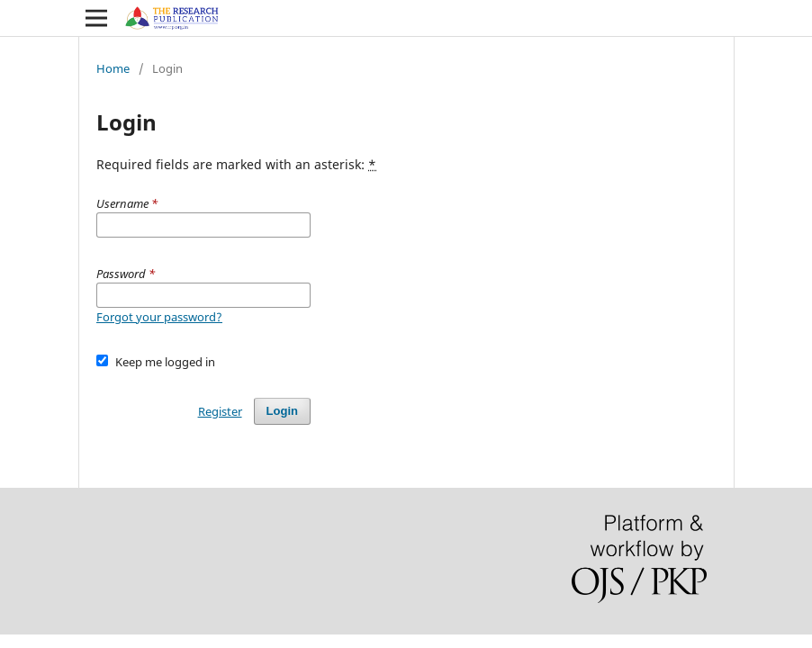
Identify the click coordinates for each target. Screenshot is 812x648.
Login (282, 411)
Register (220, 411)
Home (113, 68)
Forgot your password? (159, 317)
